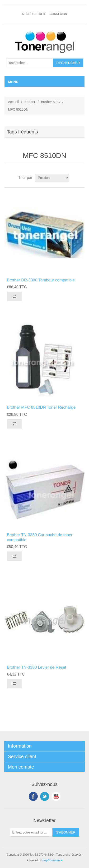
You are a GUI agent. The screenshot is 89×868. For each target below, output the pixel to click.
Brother (30, 102)
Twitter (45, 796)
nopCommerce (52, 860)
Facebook (33, 796)
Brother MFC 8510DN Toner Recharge (41, 407)
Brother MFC (51, 102)
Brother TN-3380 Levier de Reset (37, 667)
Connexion (59, 14)
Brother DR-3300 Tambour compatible (41, 280)
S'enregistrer (34, 14)
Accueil (13, 102)
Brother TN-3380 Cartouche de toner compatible (40, 537)
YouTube (56, 796)
